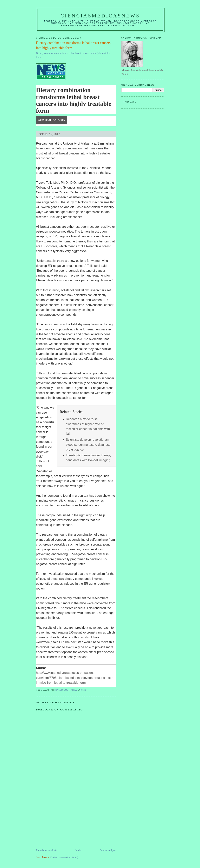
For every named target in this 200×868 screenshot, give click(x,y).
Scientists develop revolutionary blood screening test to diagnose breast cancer (88, 445)
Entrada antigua (108, 850)
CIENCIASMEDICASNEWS (100, 16)
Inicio (78, 850)
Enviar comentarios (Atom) (64, 857)
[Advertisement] (65, 821)
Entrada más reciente (47, 850)
